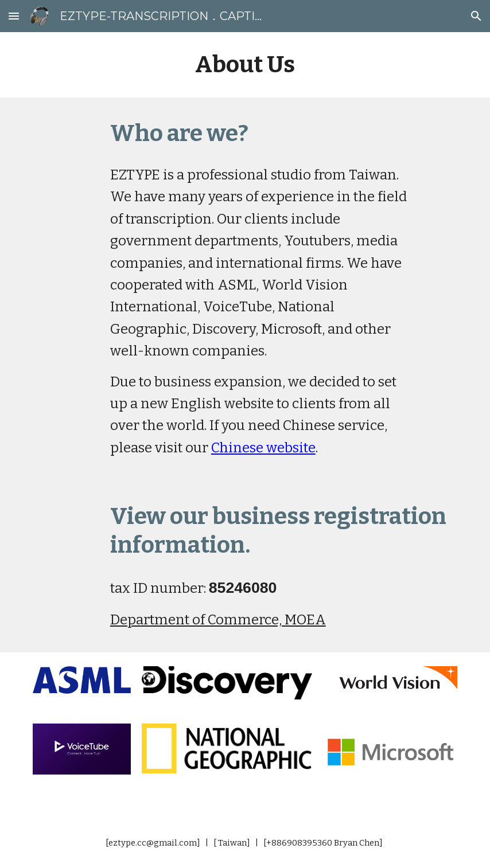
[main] (245, 65)
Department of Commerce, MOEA (218, 620)
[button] (14, 16)
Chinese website (263, 448)
